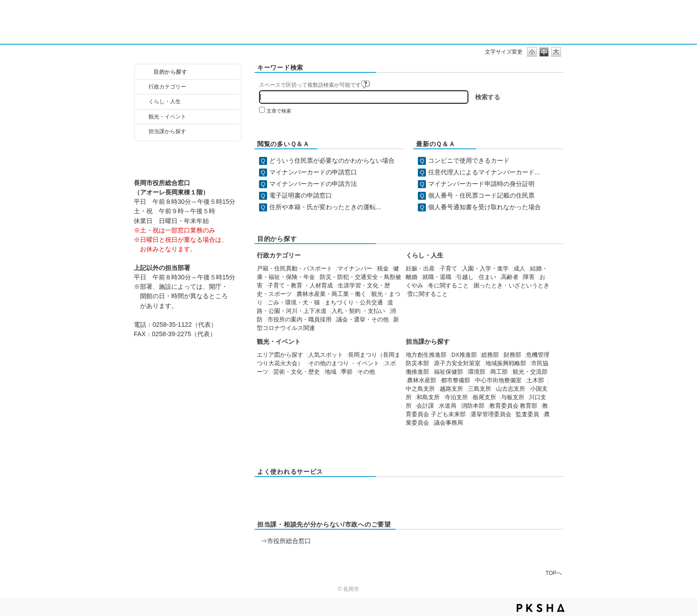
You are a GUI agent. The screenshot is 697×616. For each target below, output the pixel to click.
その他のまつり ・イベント (344, 363)
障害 (529, 277)
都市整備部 (456, 380)
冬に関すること (448, 286)
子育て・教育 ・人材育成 (300, 286)
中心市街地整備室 (498, 380)
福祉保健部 (448, 372)
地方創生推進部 (426, 355)
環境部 (477, 372)
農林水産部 (422, 380)
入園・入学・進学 (485, 269)
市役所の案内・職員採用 (300, 320)
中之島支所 (420, 389)
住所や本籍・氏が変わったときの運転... (325, 207)
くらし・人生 (165, 101)
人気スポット (326, 355)
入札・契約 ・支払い (359, 311)
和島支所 (428, 397)
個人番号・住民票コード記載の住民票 (481, 195)
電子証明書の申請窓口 (301, 195)
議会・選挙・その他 (363, 320)
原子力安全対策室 (457, 363)
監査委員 (527, 414)
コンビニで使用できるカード (469, 160)
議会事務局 (448, 423)
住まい (487, 277)
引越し (465, 277)
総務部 (490, 355)
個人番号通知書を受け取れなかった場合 (484, 207)
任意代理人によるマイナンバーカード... (484, 172)
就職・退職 (437, 277)
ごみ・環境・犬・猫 (294, 303)
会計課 (425, 406)
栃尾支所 (484, 397)
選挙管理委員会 (491, 414)
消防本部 (473, 406)
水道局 (448, 406)
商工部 (499, 372)
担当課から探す (167, 131)
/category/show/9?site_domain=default (142, 131)
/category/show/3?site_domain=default (142, 87)
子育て (448, 269)
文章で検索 (279, 111)
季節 (347, 372)
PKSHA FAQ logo (541, 608)
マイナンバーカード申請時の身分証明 (481, 184)
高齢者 (510, 277)
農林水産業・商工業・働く (331, 294)
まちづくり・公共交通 (354, 303)
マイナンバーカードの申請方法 (313, 184)
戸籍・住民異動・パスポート (295, 269)
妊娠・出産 (420, 269)
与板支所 (513, 397)
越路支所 (451, 389)
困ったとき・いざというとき (512, 286)
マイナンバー (355, 269)
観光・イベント (167, 117)
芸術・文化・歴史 (297, 372)
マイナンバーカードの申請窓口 (313, 172)
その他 (366, 372)
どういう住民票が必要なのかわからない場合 (332, 160)
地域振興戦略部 (506, 363)
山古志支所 (511, 389)
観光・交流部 (530, 372)
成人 (519, 269)
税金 (383, 269)
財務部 (512, 355)
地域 (331, 372)
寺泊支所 (456, 397)
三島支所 (480, 389)
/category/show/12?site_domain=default (142, 101)
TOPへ (554, 573)
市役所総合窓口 (289, 541)
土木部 (535, 380)
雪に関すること (427, 294)
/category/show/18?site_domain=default (142, 117)
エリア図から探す (280, 355)
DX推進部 (464, 355)
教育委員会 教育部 (514, 406)
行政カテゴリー (167, 87)
